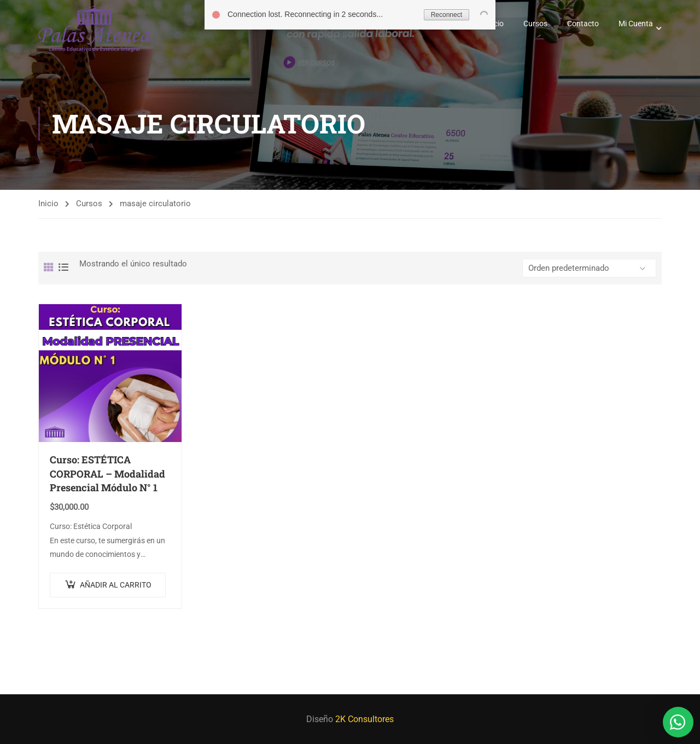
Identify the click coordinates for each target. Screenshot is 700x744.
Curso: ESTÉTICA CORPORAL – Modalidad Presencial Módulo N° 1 (107, 473)
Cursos (535, 24)
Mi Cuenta (636, 24)
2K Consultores (364, 719)
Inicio (48, 204)
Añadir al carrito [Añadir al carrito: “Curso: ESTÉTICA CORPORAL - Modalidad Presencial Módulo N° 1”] (116, 585)
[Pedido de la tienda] (589, 268)
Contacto (583, 24)
